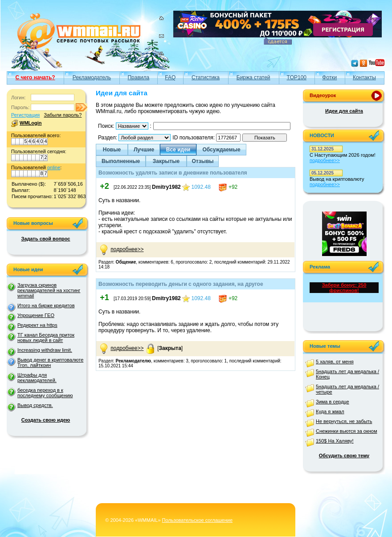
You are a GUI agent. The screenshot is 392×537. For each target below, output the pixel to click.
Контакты (364, 77)
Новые (112, 150)
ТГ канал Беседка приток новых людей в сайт (46, 338)
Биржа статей (253, 77)
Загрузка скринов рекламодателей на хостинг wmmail (49, 290)
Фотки (329, 77)
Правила (138, 77)
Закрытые (166, 161)
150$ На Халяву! (335, 441)
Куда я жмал (330, 411)
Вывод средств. (35, 405)
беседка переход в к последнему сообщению (45, 393)
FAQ (170, 77)
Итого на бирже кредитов (46, 305)
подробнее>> (127, 249)
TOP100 (297, 77)
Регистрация (25, 115)
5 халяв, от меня (335, 362)
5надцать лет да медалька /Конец (347, 374)
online (54, 167)
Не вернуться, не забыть (344, 421)
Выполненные (121, 161)
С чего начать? (35, 77)
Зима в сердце (333, 402)
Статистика (206, 77)
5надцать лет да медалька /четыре (347, 389)
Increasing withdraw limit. (45, 350)
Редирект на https (37, 325)
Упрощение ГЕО (36, 315)
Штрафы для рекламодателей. (37, 378)
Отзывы (202, 161)
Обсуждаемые (221, 150)
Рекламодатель (92, 77)
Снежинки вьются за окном (347, 431)
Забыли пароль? (63, 115)
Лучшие (144, 150)
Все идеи (178, 150)
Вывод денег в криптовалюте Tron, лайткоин (50, 362)
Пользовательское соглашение (197, 520)
